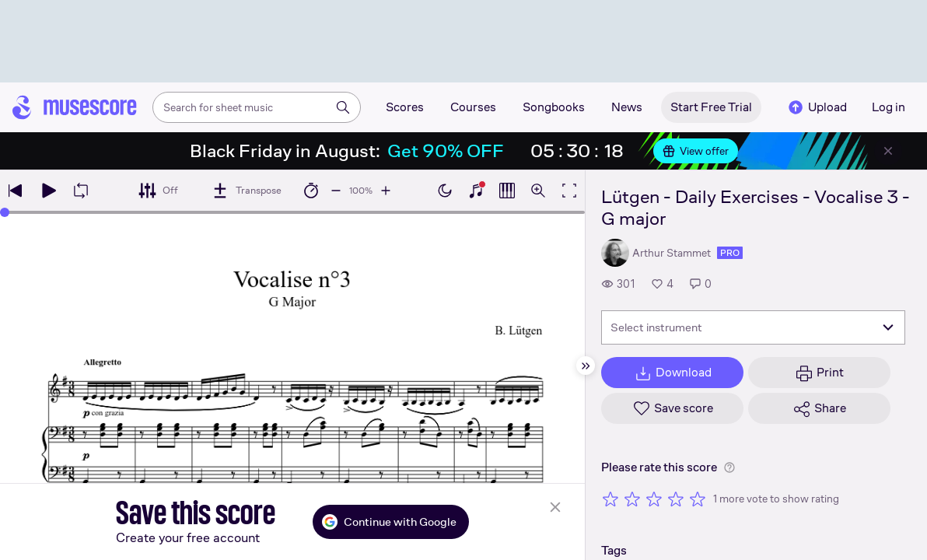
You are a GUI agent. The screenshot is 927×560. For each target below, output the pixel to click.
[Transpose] (246, 191)
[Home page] (75, 107)
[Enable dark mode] (445, 191)
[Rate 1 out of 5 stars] (610, 499)
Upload (817, 107)
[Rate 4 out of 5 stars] (676, 499)
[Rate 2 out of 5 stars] (632, 499)
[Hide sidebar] (586, 366)
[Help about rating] (729, 467)
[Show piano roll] (507, 191)
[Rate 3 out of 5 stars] (654, 499)
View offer (696, 151)
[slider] (5, 212)
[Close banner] (888, 151)
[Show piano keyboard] (476, 191)
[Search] (343, 107)
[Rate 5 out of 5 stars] (698, 499)
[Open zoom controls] (538, 191)
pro (730, 253)
